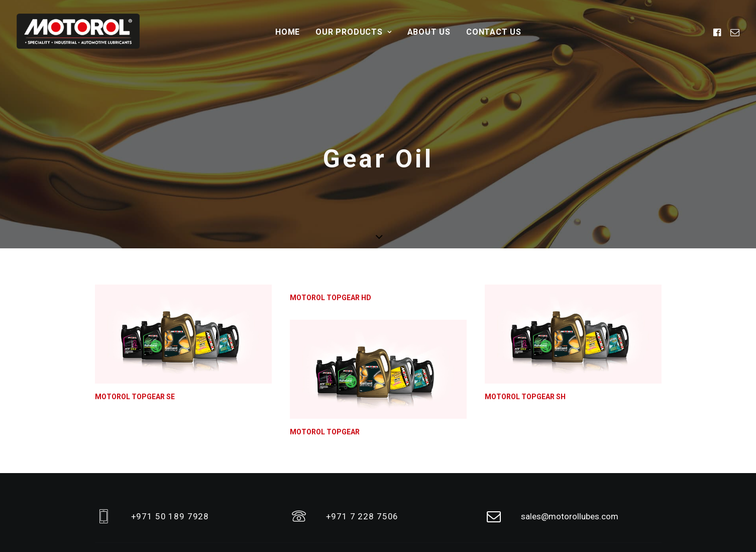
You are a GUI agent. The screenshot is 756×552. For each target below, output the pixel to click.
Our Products (353, 32)
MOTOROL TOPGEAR (325, 394)
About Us (429, 32)
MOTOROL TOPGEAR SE (135, 358)
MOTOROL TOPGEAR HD (331, 259)
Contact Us (494, 32)
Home (288, 32)
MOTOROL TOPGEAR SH (525, 358)
